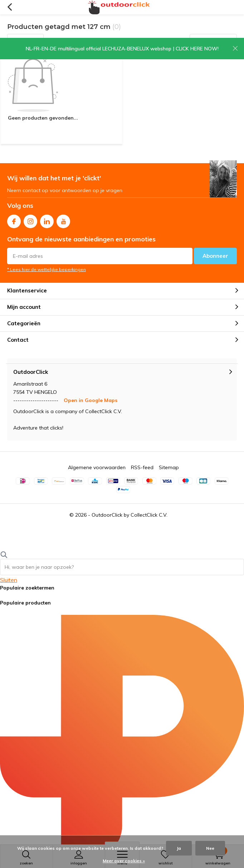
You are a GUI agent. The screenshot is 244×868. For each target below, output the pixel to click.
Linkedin (47, 220)
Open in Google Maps (91, 400)
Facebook (14, 220)
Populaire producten (25, 603)
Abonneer (215, 256)
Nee (210, 848)
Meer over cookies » (124, 861)
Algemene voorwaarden (97, 467)
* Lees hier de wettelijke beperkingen (47, 269)
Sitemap (169, 467)
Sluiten (9, 580)
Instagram (30, 220)
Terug (9, 7)
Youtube (63, 220)
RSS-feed (142, 467)
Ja (179, 848)
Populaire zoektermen (27, 588)
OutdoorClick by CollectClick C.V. (130, 515)
